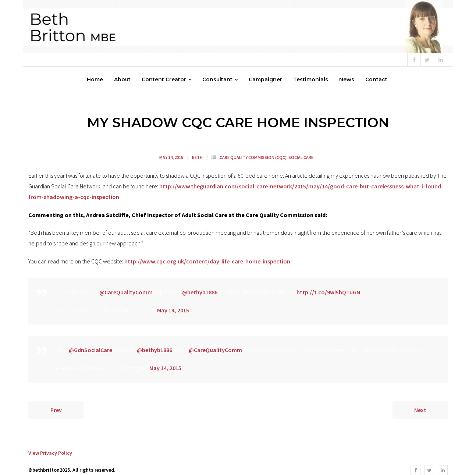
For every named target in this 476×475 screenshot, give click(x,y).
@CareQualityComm (126, 292)
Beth (197, 157)
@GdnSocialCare (90, 350)
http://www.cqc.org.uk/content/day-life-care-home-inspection (207, 261)
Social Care (301, 157)
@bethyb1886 (200, 292)
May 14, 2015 (173, 310)
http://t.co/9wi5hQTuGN (328, 292)
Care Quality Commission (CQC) (253, 157)
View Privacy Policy (50, 453)
